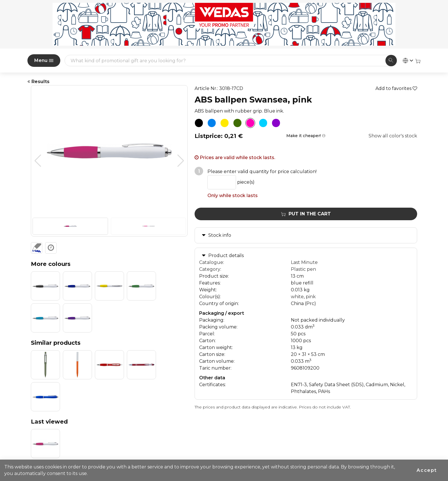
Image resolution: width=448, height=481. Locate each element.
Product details (226, 255)
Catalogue (211, 262)
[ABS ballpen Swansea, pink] (250, 123)
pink (311, 297)
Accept (427, 470)
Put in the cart (306, 214)
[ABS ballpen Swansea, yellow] (225, 123)
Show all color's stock (393, 136)
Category (210, 269)
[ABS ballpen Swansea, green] (237, 123)
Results (38, 82)
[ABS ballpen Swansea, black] (199, 123)
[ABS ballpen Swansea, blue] (212, 123)
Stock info (220, 235)
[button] (181, 161)
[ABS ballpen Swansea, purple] (276, 123)
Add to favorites (396, 88)
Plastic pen (303, 269)
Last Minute (304, 262)
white (297, 297)
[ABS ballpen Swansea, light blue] (263, 123)
